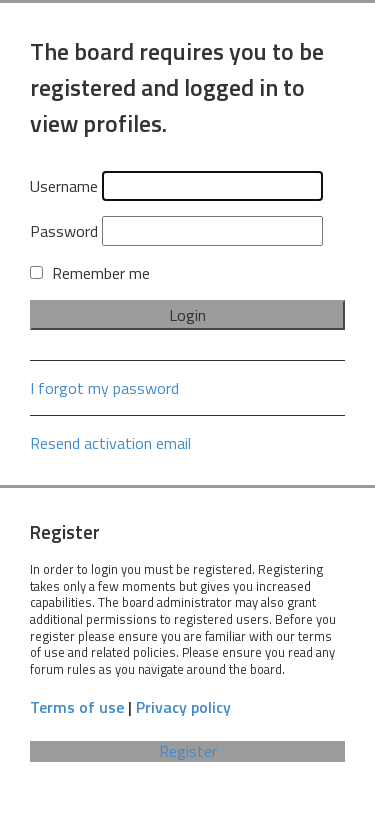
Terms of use (77, 707)
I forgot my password (104, 388)
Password (64, 231)
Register (188, 751)
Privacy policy (183, 707)
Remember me (90, 273)
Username (64, 186)
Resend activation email (110, 443)
